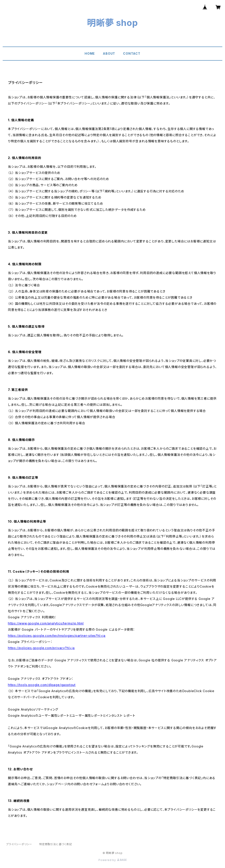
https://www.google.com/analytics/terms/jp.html (46, 623)
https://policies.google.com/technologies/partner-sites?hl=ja (57, 636)
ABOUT (109, 53)
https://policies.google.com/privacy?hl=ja (41, 648)
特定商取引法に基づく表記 (56, 844)
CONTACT (132, 53)
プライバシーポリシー (19, 844)
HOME (90, 53)
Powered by (112, 860)
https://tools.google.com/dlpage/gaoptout (42, 685)
